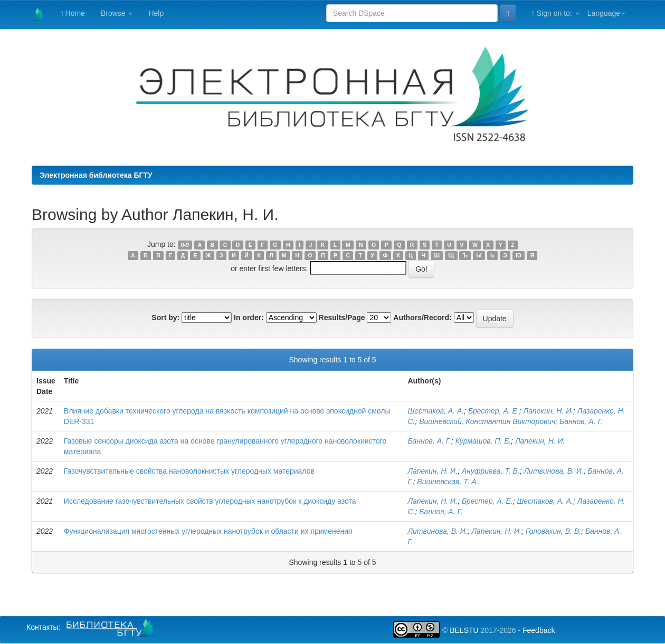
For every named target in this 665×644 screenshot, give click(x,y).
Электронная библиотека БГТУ (96, 175)
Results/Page (342, 318)
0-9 (185, 245)
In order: (249, 318)
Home (73, 13)
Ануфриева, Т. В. (491, 471)
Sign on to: (556, 13)
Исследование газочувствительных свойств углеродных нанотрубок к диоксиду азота (210, 501)
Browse (117, 13)
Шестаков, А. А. (436, 411)
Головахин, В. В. (553, 531)
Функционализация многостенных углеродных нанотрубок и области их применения (208, 531)
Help (156, 13)
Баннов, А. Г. (581, 421)
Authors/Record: (422, 318)
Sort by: (165, 318)
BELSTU (464, 630)
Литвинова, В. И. (554, 471)
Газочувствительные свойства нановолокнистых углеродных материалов (189, 471)
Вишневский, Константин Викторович (487, 421)
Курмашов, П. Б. (483, 441)
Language (606, 13)
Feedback (539, 630)
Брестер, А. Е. (494, 411)
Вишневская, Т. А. (448, 482)
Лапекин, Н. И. (548, 411)
